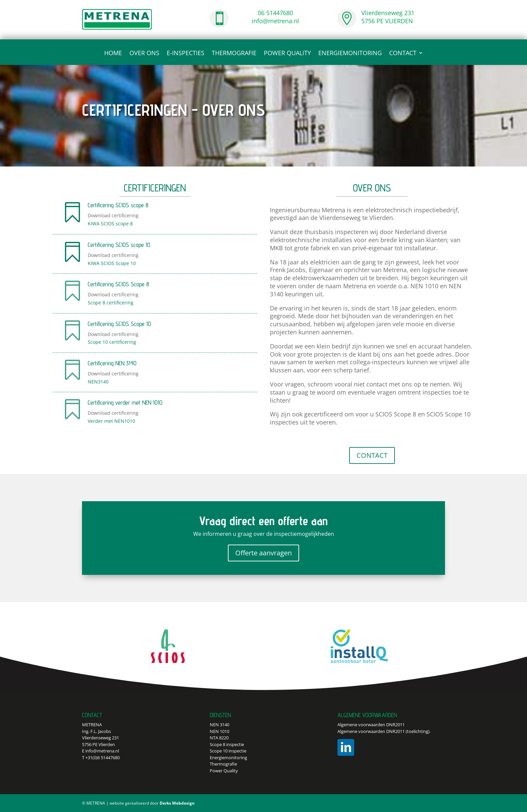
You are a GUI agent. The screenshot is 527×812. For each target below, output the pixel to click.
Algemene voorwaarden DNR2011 (371, 725)
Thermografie (234, 54)
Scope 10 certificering (112, 342)
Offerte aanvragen (263, 553)
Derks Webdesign (177, 803)
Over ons (144, 54)
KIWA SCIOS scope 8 (110, 224)
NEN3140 (98, 382)
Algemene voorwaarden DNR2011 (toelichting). (384, 731)
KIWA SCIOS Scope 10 (112, 263)
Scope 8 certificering (111, 303)
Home (113, 54)
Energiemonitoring (350, 54)
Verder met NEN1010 (111, 421)
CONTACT (403, 54)
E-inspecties (186, 54)
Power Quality (287, 54)
